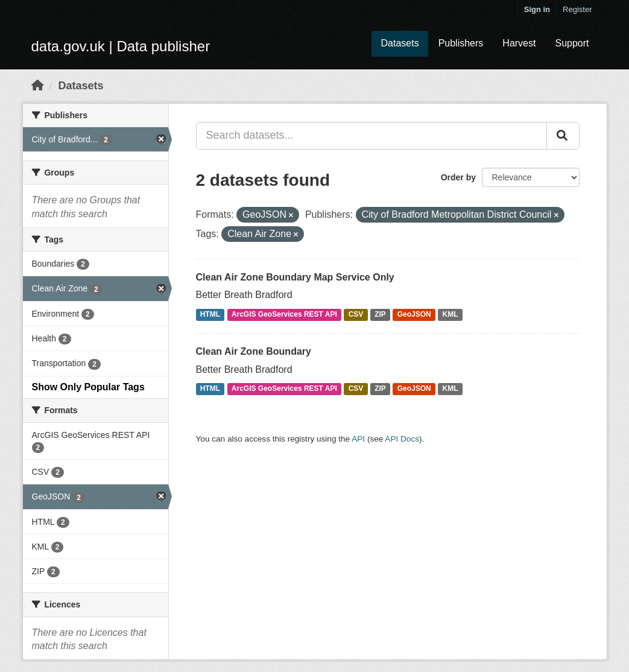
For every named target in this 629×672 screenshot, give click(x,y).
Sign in (537, 9)
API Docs (402, 439)
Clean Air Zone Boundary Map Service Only (295, 277)
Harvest (519, 43)
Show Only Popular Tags (88, 387)
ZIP (380, 314)
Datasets (400, 43)
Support (572, 43)
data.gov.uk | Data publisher (121, 46)
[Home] (37, 86)
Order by (458, 177)
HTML (210, 314)
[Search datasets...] (371, 136)
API (358, 439)
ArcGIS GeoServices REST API (284, 314)
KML (450, 314)
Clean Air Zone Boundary (254, 351)
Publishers (461, 43)
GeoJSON (414, 314)
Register (577, 9)
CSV (356, 314)
